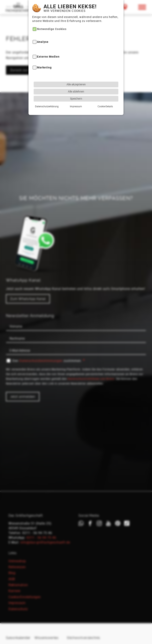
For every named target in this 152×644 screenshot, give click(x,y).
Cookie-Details (105, 99)
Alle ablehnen (76, 84)
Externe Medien (48, 49)
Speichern (76, 91)
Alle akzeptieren (76, 77)
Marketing (44, 60)
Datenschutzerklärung (47, 99)
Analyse (43, 35)
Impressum (76, 99)
